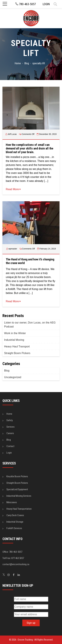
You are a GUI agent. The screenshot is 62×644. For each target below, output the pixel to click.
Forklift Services (14, 528)
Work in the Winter (15, 333)
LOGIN (46, 4)
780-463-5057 (26, 4)
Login (9, 453)
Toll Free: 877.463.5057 (13, 558)
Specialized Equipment (17, 489)
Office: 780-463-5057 (12, 552)
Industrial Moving (14, 340)
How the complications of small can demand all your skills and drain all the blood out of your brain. (30, 148)
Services (10, 427)
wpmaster (13, 249)
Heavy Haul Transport (17, 346)
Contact (10, 446)
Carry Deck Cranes (15, 515)
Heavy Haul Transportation (19, 509)
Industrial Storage (15, 522)
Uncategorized (13, 377)
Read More (13, 189)
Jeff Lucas (12, 134)
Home (9, 414)
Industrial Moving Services (19, 496)
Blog (7, 371)
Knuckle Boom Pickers (17, 476)
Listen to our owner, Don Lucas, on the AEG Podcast (30, 325)
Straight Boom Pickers (17, 353)
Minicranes (12, 502)
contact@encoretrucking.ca (16, 564)
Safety (10, 420)
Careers (10, 433)
